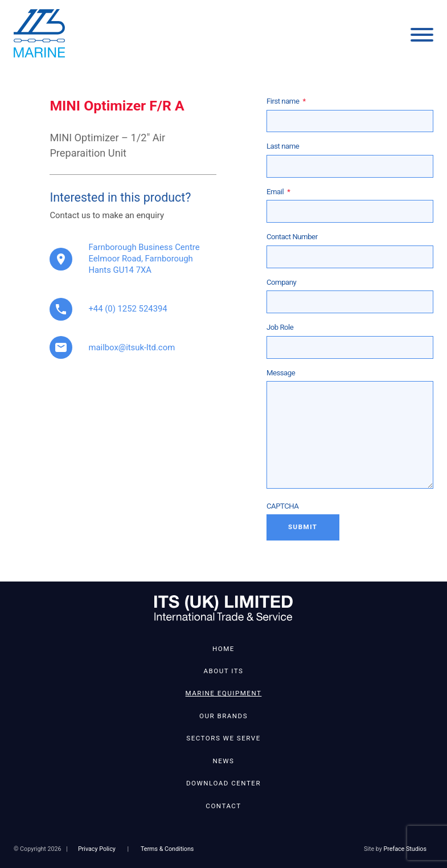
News (224, 761)
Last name (283, 146)
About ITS (224, 671)
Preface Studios (405, 849)
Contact (223, 806)
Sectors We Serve (223, 738)
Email (278, 192)
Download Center (223, 783)
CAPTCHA (283, 506)
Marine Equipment (224, 693)
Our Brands (223, 716)
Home (223, 649)
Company (281, 282)
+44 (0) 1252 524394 (128, 309)
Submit (303, 527)
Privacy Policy (97, 849)
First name (286, 101)
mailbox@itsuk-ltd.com (132, 347)
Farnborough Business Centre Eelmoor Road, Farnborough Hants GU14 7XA (144, 259)
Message (281, 373)
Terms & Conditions (167, 849)
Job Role (280, 327)
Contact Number (292, 237)
